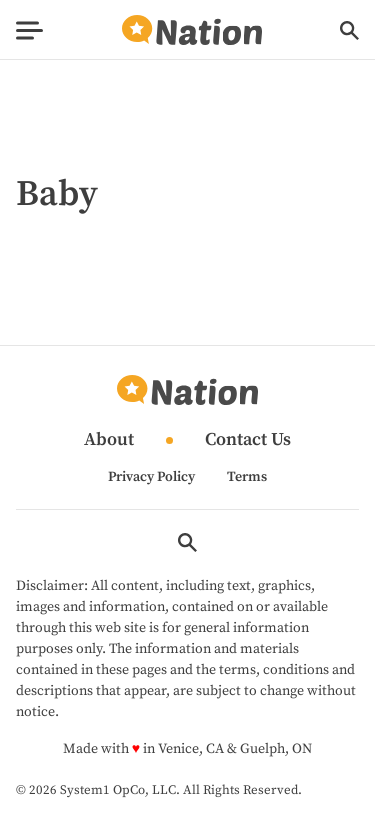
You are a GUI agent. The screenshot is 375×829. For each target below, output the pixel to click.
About (109, 440)
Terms (247, 477)
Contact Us (248, 440)
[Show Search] (349, 30)
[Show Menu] (29, 30)
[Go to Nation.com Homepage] (192, 30)
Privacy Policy (151, 477)
